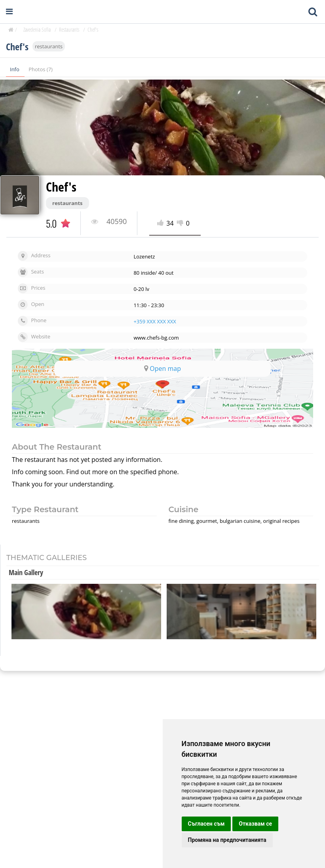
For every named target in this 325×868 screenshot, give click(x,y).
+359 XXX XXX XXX (155, 321)
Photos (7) (41, 70)
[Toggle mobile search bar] (313, 12)
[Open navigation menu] (9, 12)
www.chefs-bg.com (156, 338)
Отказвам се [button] (255, 824)
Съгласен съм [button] (206, 824)
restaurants (49, 47)
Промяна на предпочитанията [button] (227, 840)
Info (15, 70)
